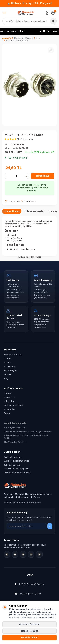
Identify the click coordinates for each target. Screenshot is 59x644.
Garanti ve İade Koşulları (16, 469)
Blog (6, 378)
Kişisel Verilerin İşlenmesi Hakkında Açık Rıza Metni (28, 432)
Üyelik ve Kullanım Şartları (17, 461)
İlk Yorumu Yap (25, 139)
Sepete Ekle (42, 176)
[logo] (26, 13)
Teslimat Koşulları (12, 457)
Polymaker (9, 401)
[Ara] (53, 21)
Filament (8, 374)
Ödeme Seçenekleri (35, 211)
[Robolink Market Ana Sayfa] (29, 486)
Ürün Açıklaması (12, 211)
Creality (7, 393)
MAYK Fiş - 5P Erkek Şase (17, 41)
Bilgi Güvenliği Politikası (15, 442)
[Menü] (4, 13)
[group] (29, 85)
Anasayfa (7, 38)
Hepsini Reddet (30, 631)
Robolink (19, 144)
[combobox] (29, 21)
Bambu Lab (10, 397)
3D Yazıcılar (9, 366)
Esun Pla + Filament (13, 405)
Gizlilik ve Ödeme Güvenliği (17, 473)
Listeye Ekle (12, 201)
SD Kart (7, 358)
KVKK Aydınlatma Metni (15, 428)
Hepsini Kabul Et (30, 638)
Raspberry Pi (10, 370)
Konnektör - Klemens (24, 38)
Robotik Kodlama (13, 354)
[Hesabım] (47, 13)
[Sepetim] (53, 13)
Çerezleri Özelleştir (29, 624)
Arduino (7, 362)
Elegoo (7, 413)
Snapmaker (9, 409)
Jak (38, 38)
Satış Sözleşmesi (12, 465)
